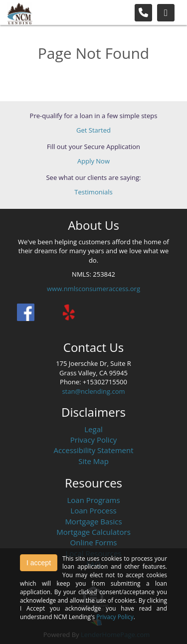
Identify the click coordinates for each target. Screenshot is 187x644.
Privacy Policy (94, 440)
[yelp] (69, 312)
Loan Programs (93, 500)
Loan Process (93, 510)
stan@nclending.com (93, 391)
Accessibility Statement (93, 450)
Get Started (93, 130)
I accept (39, 563)
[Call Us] (143, 13)
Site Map (93, 461)
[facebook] (26, 312)
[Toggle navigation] (166, 13)
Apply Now (93, 161)
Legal (93, 429)
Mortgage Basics (93, 521)
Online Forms (94, 542)
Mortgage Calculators (93, 532)
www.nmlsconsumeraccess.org (93, 289)
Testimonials (93, 192)
